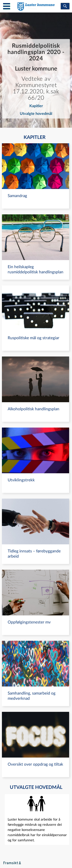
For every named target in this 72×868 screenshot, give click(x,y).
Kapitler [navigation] (36, 106)
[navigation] (36, 176)
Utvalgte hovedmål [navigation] (36, 114)
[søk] (65, 6)
